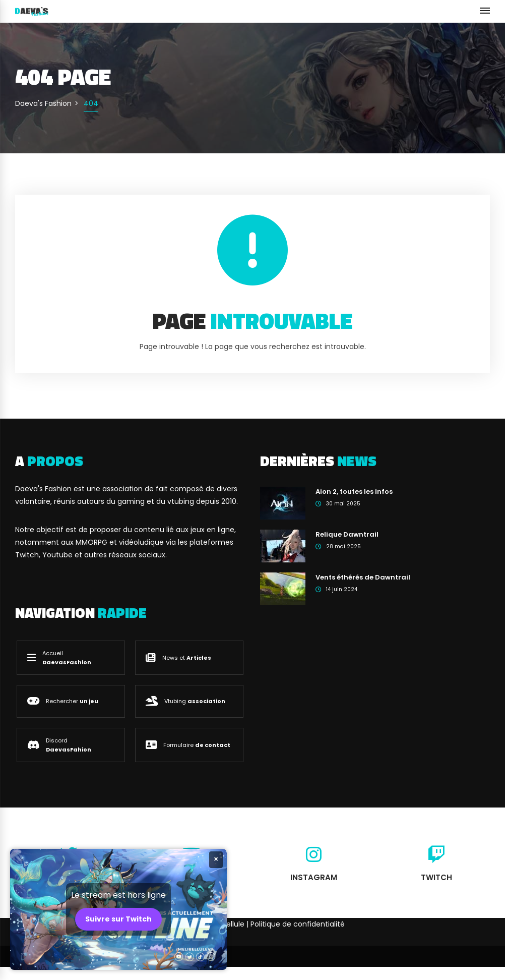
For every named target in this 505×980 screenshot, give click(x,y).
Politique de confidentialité (298, 924)
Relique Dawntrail (347, 534)
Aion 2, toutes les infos (354, 492)
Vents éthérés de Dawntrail (363, 577)
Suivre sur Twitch (118, 919)
